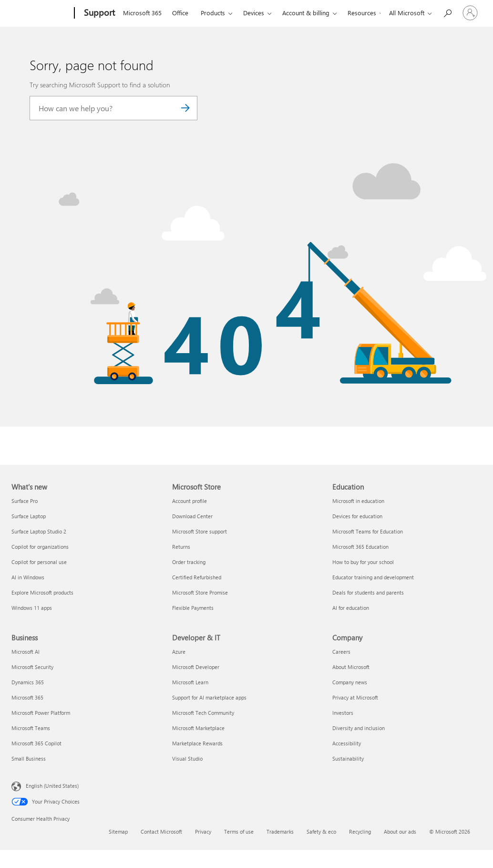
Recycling (360, 831)
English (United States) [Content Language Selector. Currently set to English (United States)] (52, 785)
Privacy (203, 831)
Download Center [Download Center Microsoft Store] (192, 516)
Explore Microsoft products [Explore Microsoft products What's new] (42, 592)
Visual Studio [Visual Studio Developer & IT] (187, 758)
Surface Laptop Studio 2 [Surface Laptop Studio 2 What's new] (39, 531)
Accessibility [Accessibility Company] (347, 743)
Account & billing (306, 13)
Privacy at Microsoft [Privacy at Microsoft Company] (355, 697)
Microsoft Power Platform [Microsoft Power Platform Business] (41, 713)
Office (180, 13)
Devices (254, 13)
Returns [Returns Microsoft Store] (181, 547)
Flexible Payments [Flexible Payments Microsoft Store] (193, 608)
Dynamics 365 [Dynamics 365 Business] (28, 682)
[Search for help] (447, 12)
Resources (362, 13)
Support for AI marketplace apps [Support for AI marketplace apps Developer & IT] (209, 697)
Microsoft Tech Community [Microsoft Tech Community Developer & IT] (203, 713)
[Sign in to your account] (470, 13)
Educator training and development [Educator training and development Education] (373, 577)
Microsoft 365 (142, 13)
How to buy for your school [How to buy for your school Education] (363, 562)
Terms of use (239, 831)
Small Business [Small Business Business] (29, 758)
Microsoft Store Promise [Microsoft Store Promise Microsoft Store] (200, 592)
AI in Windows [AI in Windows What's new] (28, 577)
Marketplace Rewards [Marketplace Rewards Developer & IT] (197, 743)
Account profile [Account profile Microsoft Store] (190, 501)
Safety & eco (321, 831)
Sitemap (118, 831)
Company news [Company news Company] (350, 682)
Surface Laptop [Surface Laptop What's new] (29, 516)
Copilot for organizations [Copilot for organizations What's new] (40, 547)
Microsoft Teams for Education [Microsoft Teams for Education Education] (368, 531)
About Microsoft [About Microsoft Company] (351, 667)
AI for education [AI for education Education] (351, 608)
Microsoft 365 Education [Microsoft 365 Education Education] (360, 547)
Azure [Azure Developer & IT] (179, 652)
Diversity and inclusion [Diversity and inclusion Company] (359, 728)
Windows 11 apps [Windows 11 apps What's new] (32, 608)
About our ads (400, 831)
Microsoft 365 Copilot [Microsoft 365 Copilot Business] (36, 743)
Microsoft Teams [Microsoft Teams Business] (31, 728)
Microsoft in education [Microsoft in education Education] (358, 501)
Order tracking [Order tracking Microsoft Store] (189, 562)
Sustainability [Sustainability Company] (348, 758)
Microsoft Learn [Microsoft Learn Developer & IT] (190, 682)
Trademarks (280, 831)
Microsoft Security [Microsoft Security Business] (32, 667)
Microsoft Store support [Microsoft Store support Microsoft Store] (200, 531)
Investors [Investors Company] (343, 713)
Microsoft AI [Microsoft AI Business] (26, 652)
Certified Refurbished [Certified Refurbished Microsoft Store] (197, 577)
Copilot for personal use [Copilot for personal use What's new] (39, 562)
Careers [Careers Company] (341, 652)
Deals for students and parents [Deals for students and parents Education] (368, 592)
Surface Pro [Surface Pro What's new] (25, 501)
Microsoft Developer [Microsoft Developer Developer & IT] (196, 667)
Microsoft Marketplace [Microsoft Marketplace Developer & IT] (198, 728)
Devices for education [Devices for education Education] (357, 516)
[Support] (98, 13)
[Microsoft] (41, 13)
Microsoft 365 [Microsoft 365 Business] (27, 697)
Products (213, 13)
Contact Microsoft (161, 831)
